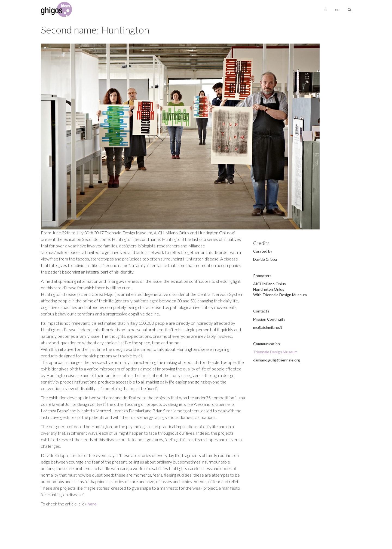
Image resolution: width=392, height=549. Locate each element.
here (92, 504)
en (337, 9)
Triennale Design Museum (275, 352)
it (326, 9)
